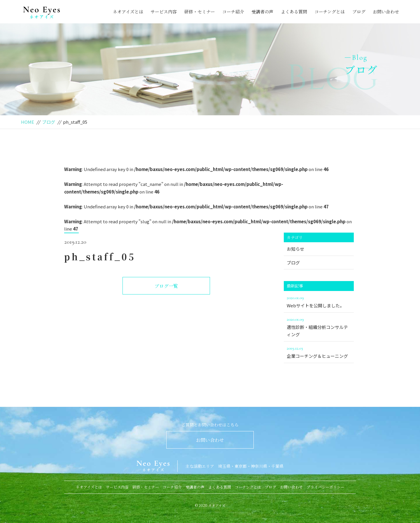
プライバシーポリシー (325, 487)
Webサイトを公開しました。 (319, 301)
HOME (28, 122)
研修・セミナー (200, 12)
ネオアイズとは (128, 12)
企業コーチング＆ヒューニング (319, 352)
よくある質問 (294, 12)
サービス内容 (164, 12)
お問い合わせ (386, 12)
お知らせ (295, 249)
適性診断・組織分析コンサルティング (319, 327)
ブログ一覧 (166, 286)
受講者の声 (262, 12)
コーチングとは (330, 12)
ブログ (359, 12)
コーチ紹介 (233, 12)
